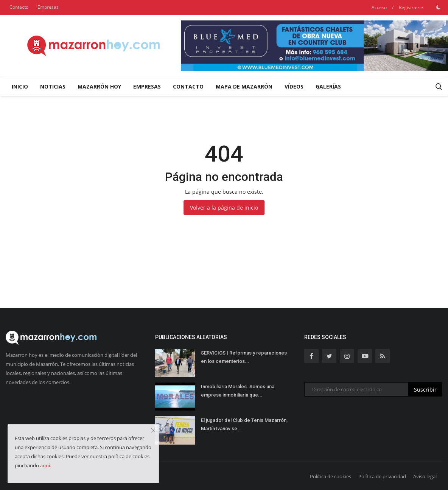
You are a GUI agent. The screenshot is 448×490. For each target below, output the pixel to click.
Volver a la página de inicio (224, 208)
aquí (45, 465)
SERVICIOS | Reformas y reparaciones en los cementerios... (244, 357)
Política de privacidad (382, 476)
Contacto (19, 7)
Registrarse (411, 7)
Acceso (379, 7)
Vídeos (294, 86)
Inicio (20, 86)
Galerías (328, 86)
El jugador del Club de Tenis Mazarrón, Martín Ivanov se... (244, 424)
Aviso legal (425, 476)
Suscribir (425, 390)
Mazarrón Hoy (99, 86)
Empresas (48, 7)
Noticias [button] (53, 86)
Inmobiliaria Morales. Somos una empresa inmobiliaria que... (238, 391)
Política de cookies (331, 476)
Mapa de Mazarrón (244, 86)
